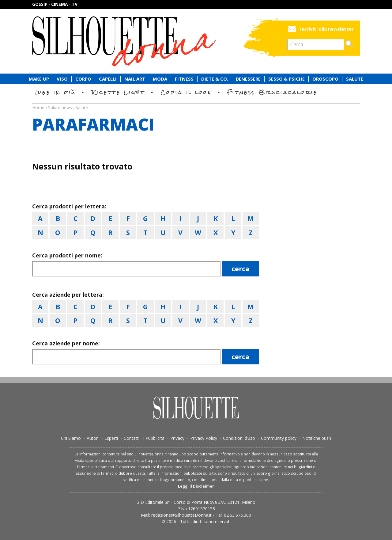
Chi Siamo (71, 438)
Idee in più (55, 92)
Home (38, 107)
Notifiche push (317, 438)
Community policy (279, 438)
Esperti (111, 438)
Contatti (132, 438)
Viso (62, 79)
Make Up (39, 79)
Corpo (83, 79)
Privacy (177, 438)
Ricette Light (118, 92)
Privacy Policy (204, 438)
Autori (93, 438)
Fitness (184, 79)
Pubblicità (155, 438)
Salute (355, 79)
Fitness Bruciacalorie (272, 92)
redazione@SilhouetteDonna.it (181, 515)
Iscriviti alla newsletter (327, 29)
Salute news (196, 102)
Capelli (108, 79)
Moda (160, 79)
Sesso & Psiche (286, 79)
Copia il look (186, 92)
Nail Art (135, 79)
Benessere (248, 79)
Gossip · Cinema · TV (55, 4)
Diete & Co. (215, 79)
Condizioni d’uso (239, 438)
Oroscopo (325, 79)
